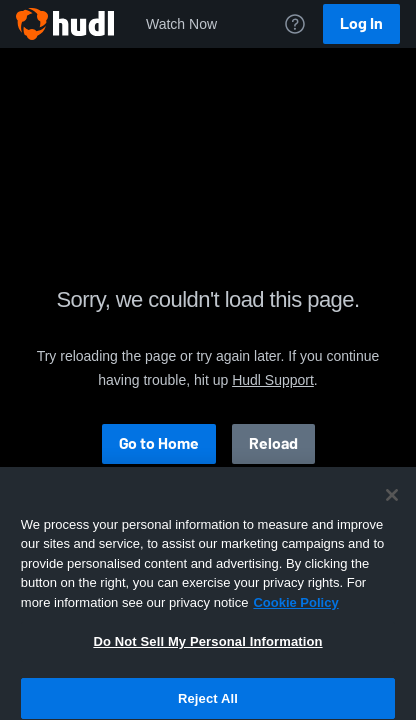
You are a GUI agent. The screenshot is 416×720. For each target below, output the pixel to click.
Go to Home (159, 443)
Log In (361, 23)
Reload (273, 443)
